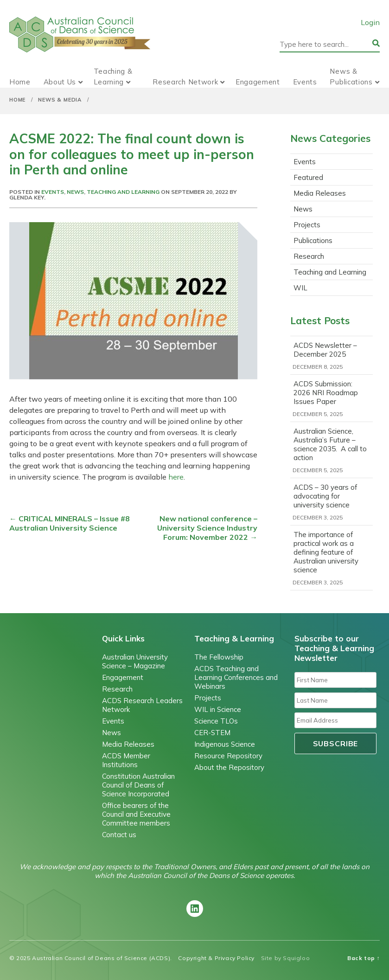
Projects (307, 225)
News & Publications (351, 77)
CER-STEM (212, 733)
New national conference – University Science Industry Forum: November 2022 (207, 528)
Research (309, 256)
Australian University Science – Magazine (135, 661)
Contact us (119, 835)
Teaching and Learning (123, 192)
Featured (308, 177)
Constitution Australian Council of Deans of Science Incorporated (138, 785)
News (75, 192)
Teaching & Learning (113, 77)
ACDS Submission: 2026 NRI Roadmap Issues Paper (326, 393)
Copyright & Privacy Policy (216, 958)
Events (305, 82)
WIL (300, 288)
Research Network (185, 82)
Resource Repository (228, 756)
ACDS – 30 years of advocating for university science (325, 496)
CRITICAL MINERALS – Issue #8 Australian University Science (70, 523)
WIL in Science (218, 709)
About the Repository (229, 767)
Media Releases (320, 193)
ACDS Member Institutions (126, 760)
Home (20, 82)
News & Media (60, 100)
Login (370, 22)
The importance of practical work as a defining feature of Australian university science (326, 552)
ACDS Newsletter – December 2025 (325, 350)
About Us (60, 82)
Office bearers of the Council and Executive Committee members (136, 814)
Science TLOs (216, 721)
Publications (313, 240)
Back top (363, 958)
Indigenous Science (225, 744)
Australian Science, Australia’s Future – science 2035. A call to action (330, 444)
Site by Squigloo (286, 958)
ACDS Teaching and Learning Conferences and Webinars (236, 677)
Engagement (258, 82)
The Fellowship (219, 657)
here (176, 477)
